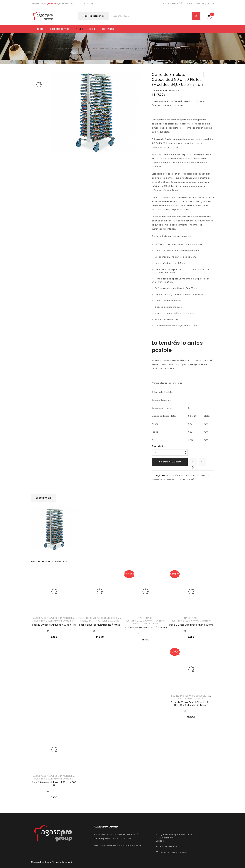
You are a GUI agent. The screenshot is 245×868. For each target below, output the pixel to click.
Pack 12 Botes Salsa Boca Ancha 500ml (191, 625)
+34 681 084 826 (168, 846)
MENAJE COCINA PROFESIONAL (61, 618)
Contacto (108, 29)
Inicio (40, 29)
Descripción (43, 498)
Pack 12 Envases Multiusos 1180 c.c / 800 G (54, 784)
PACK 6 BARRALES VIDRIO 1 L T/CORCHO (145, 628)
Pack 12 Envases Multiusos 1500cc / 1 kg (54, 625)
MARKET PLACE (39, 618)
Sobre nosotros (60, 29)
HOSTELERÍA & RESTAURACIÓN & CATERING (86, 49)
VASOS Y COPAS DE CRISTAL (145, 624)
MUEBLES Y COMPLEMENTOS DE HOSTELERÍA (174, 479)
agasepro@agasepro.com (175, 852)
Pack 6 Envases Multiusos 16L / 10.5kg (100, 625)
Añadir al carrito (171, 462)
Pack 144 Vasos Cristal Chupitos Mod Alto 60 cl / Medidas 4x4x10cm (191, 704)
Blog (92, 29)
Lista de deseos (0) (172, 3)
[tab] (43, 498)
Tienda (79, 29)
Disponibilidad (159, 91)
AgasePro (51, 3)
